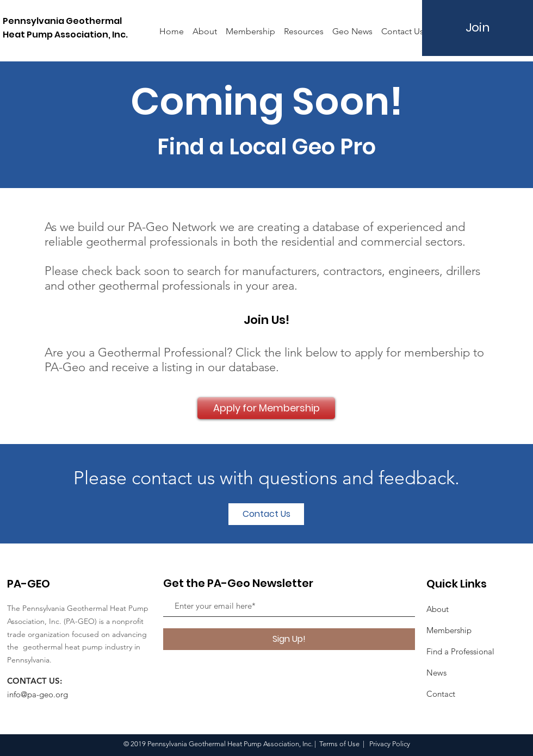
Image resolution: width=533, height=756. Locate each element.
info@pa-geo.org (38, 694)
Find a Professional (460, 651)
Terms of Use (339, 744)
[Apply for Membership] (266, 408)
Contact (441, 694)
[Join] (478, 28)
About (438, 609)
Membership (449, 630)
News (436, 673)
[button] (304, 26)
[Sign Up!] (289, 639)
